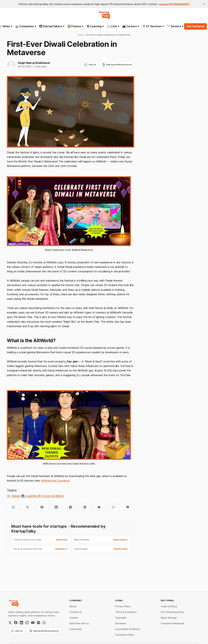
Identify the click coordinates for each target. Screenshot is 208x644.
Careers (74, 618)
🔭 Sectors (175, 26)
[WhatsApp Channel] (44, 623)
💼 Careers (131, 26)
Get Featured (195, 26)
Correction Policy (125, 635)
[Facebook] (16, 623)
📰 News (13, 496)
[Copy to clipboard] (113, 507)
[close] (204, 4)
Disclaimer (121, 623)
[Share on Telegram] (71, 507)
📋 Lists (113, 26)
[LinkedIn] (21, 623)
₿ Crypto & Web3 (51, 496)
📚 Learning (95, 26)
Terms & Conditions (126, 612)
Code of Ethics (169, 606)
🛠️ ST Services (153, 26)
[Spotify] (38, 623)
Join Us (90, 65)
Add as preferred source (117, 65)
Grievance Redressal (172, 623)
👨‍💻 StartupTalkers (52, 26)
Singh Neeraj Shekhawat (34, 63)
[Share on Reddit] (85, 507)
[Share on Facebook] (42, 507)
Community (76, 629)
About (73, 606)
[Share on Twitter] (28, 507)
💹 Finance (75, 26)
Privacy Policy (123, 606)
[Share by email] (99, 507)
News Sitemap (169, 618)
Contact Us (76, 612)
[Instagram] (27, 623)
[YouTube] (33, 623)
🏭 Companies (26, 26)
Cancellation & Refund (127, 629)
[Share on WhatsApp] (13, 507)
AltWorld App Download (55, 481)
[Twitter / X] (10, 623)
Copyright (121, 618)
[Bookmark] (128, 507)
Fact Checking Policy (173, 612)
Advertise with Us (79, 623)
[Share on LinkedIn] (56, 507)
